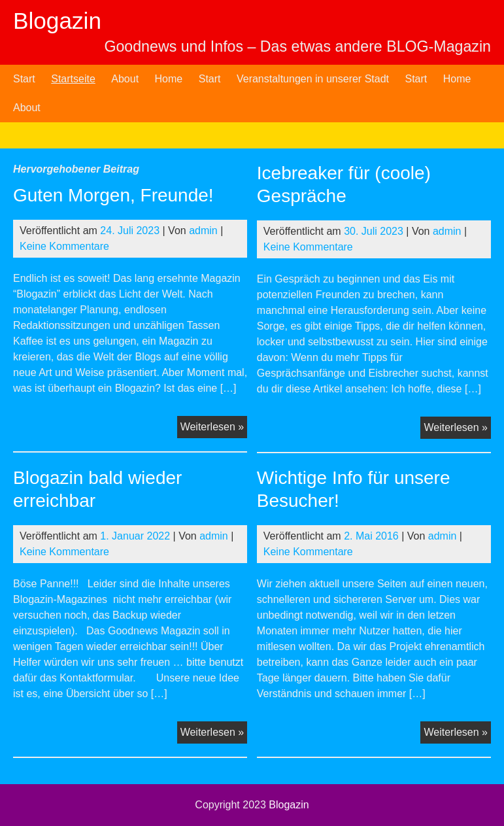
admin (203, 231)
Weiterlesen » (214, 428)
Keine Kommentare (64, 246)
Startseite (73, 79)
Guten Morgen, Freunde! (113, 195)
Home (169, 79)
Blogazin (57, 21)
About (125, 79)
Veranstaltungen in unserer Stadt (313, 79)
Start (24, 79)
